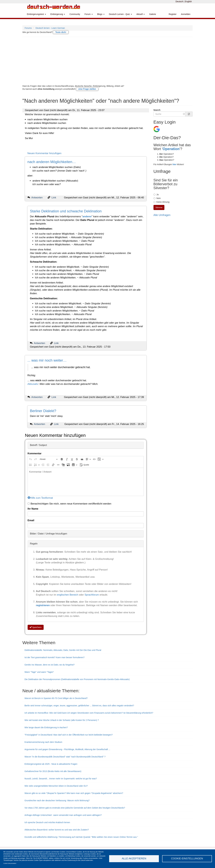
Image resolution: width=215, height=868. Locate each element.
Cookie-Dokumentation (10, 863)
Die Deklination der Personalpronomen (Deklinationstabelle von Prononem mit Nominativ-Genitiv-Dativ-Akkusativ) (77, 679)
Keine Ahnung (161, 202)
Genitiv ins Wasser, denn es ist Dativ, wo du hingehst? (49, 665)
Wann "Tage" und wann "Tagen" (39, 672)
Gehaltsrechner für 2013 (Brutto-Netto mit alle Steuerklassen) (53, 771)
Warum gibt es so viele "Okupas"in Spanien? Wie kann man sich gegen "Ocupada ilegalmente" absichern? (74, 793)
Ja (156, 194)
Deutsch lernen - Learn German (50, 28)
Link (54, 198)
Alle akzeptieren (134, 859)
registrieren (43, 605)
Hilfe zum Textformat (40, 498)
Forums (28, 28)
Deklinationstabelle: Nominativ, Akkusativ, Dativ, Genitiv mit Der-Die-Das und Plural (63, 650)
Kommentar (35, 453)
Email (31, 520)
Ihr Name (33, 509)
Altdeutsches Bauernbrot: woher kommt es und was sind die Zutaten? (57, 830)
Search (157, 110)
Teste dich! (61, 32)
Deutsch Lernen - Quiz (120, 14)
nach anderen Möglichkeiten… (52, 162)
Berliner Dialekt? (43, 411)
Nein (157, 198)
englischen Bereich (67, 595)
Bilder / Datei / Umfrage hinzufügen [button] (49, 534)
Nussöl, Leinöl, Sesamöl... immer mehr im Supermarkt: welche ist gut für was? (61, 779)
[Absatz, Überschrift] (49, 459)
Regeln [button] (34, 544)
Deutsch (179, 1)
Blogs (101, 14)
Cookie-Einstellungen (187, 859)
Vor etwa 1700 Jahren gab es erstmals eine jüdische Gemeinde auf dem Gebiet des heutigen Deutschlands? (75, 808)
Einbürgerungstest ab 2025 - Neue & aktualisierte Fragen (51, 764)
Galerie (153, 14)
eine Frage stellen (87, 89)
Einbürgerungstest (36, 14)
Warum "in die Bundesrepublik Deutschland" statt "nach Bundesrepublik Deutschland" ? (65, 757)
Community (75, 14)
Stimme (159, 207)
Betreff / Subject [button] (39, 445)
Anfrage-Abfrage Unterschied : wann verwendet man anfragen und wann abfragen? (63, 815)
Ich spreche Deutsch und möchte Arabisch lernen (47, 822)
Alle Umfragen (162, 215)
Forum (89, 14)
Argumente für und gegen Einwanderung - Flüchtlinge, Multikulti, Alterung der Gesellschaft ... (67, 749)
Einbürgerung (58, 14)
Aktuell (141, 14)
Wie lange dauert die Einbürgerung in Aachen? (46, 727)
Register (173, 14)
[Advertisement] (107, 61)
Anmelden (186, 14)
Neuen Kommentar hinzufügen (44, 153)
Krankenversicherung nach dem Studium (43, 742)
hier (175, 164)
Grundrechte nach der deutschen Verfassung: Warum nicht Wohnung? (57, 800)
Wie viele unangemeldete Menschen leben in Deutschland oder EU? (56, 786)
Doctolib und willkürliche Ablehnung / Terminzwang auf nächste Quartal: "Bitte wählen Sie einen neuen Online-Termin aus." (81, 837)
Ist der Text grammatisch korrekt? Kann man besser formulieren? (54, 657)
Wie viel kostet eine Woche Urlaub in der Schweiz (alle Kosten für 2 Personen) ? (62, 720)
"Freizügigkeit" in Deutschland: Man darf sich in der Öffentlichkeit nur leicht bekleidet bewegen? (69, 735)
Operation (171, 149)
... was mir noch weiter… (47, 360)
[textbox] (86, 482)
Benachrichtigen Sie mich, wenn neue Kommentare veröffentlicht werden (70, 504)
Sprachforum (92, 595)
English (188, 1)
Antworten (37, 198)
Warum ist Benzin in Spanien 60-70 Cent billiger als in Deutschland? (56, 698)
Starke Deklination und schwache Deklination (66, 211)
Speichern (36, 627)
